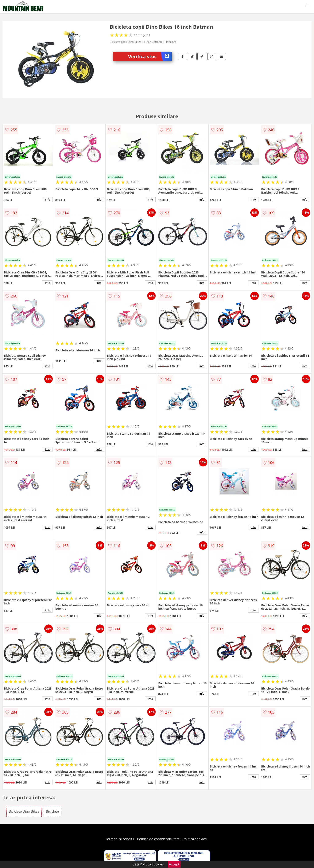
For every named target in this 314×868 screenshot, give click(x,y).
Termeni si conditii (120, 839)
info (47, 200)
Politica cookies (195, 839)
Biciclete (52, 811)
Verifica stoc (150, 56)
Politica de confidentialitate (158, 839)
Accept (174, 864)
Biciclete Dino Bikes (24, 811)
